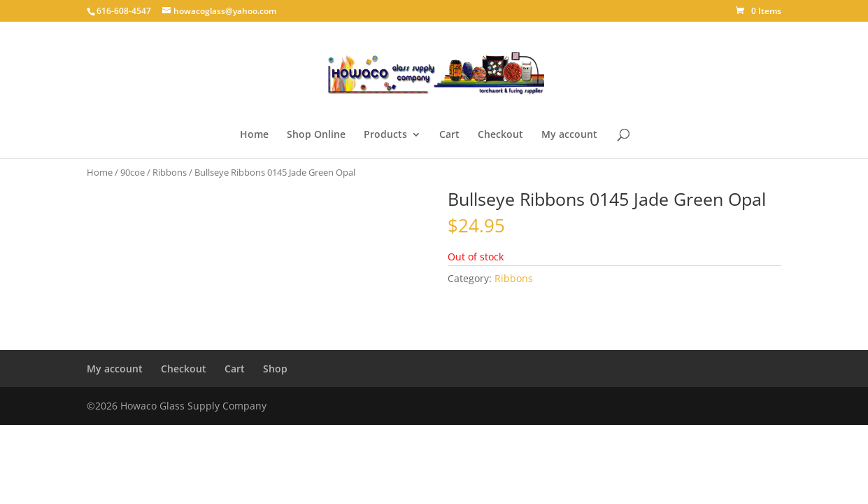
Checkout (500, 135)
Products (385, 135)
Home (254, 135)
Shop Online (316, 135)
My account (569, 135)
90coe (133, 172)
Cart (449, 135)
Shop (275, 369)
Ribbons (170, 172)
